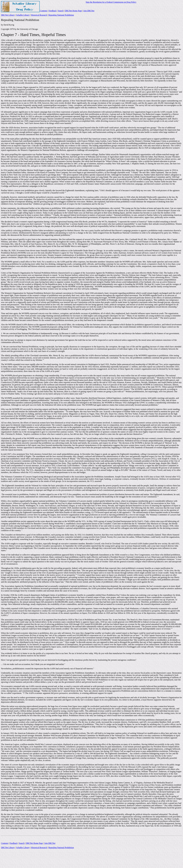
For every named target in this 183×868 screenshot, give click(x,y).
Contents (44, 11)
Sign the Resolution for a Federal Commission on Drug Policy (111, 2)
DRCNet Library (8, 15)
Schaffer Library (23, 15)
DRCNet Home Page (73, 11)
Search (61, 11)
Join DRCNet (89, 11)
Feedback (53, 11)
